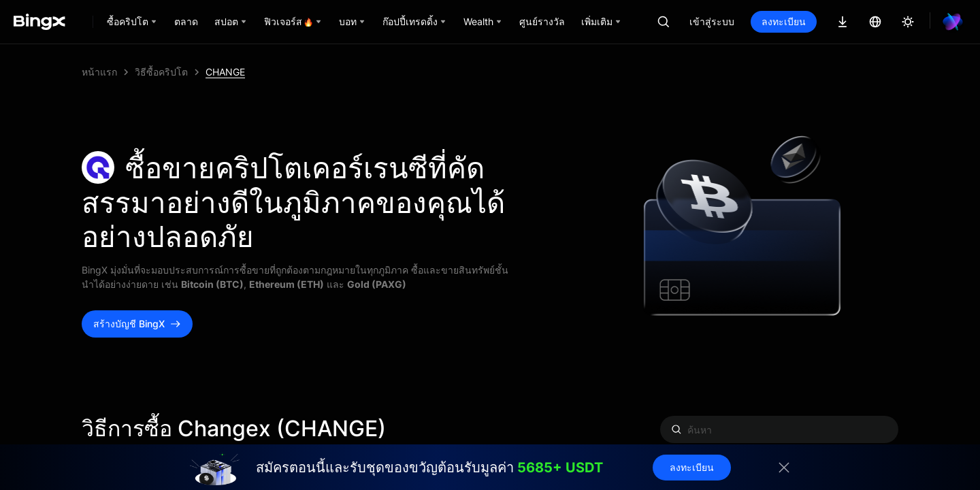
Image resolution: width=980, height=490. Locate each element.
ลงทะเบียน (784, 21)
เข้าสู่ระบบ (712, 21)
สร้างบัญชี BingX (137, 324)
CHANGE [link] (225, 72)
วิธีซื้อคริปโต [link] (161, 72)
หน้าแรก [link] (99, 72)
